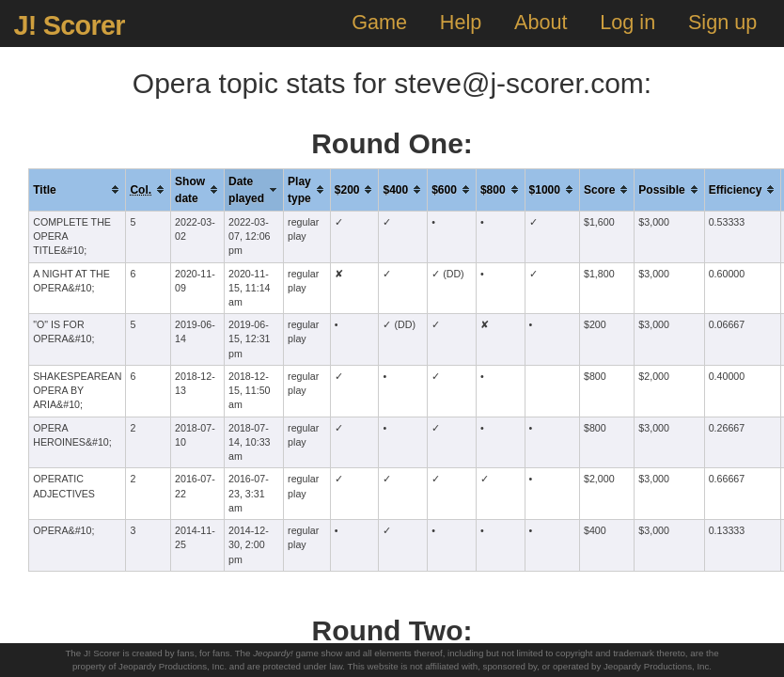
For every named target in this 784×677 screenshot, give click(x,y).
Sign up (722, 22)
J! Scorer (69, 25)
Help (461, 22)
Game (379, 22)
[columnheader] (78, 189)
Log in (627, 22)
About (541, 22)
